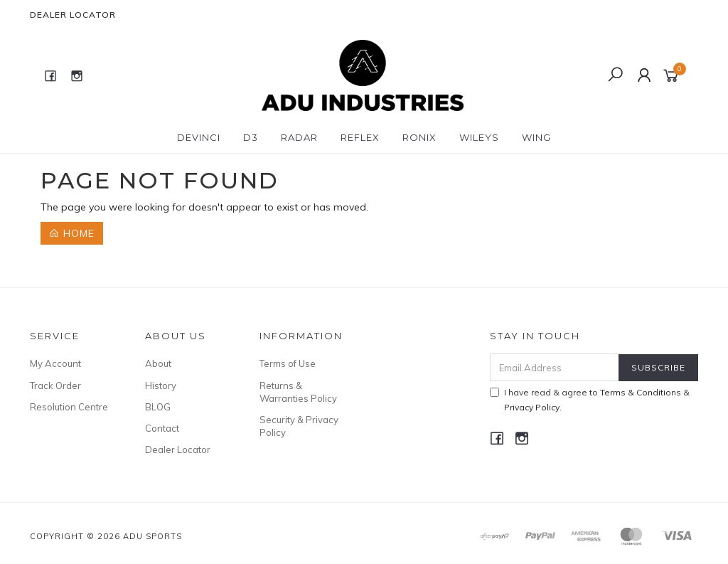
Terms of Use (288, 363)
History (161, 385)
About (158, 363)
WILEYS (479, 137)
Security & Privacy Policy (299, 426)
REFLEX (360, 137)
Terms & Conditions (641, 392)
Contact (162, 428)
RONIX (419, 137)
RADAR (299, 137)
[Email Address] (555, 367)
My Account (55, 363)
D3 (251, 137)
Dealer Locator (73, 15)
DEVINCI (199, 137)
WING (536, 137)
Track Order (55, 385)
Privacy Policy (532, 407)
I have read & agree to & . (590, 400)
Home (72, 233)
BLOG (158, 407)
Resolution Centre (69, 407)
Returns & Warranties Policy (298, 392)
